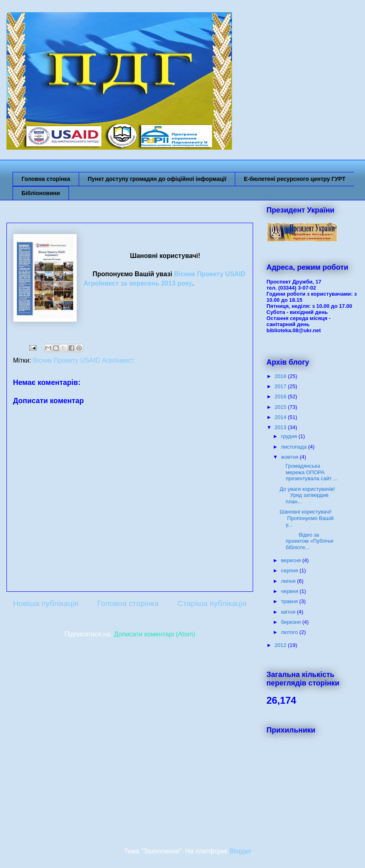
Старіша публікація (212, 603)
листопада (295, 447)
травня (290, 601)
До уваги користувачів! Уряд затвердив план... (309, 495)
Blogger (240, 851)
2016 (281, 396)
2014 (281, 417)
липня (289, 581)
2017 (281, 386)
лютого (290, 632)
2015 (281, 407)
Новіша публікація (46, 603)
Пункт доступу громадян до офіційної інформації (157, 179)
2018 (281, 376)
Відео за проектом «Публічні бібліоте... (306, 541)
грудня (290, 436)
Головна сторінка (46, 179)
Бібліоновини (41, 193)
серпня (290, 570)
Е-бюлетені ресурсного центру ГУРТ (295, 179)
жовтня (290, 457)
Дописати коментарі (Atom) (155, 634)
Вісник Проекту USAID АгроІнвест (84, 360)
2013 (281, 427)
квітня (289, 612)
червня (290, 591)
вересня (292, 560)
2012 (281, 645)
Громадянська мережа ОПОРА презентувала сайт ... (308, 472)
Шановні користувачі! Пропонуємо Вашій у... (308, 518)
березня (292, 622)
